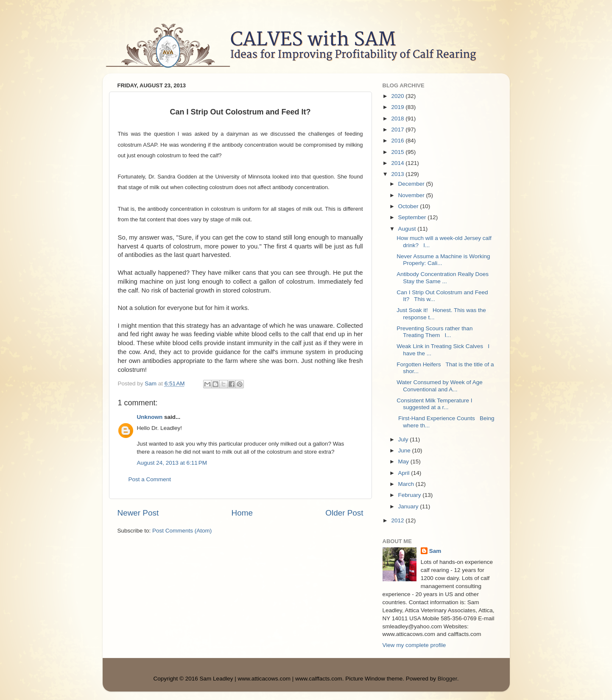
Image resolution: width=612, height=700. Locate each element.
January (409, 506)
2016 (398, 141)
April (405, 473)
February (411, 495)
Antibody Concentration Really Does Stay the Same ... (443, 277)
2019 (398, 107)
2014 (398, 163)
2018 (398, 119)
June (405, 450)
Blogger (447, 679)
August (408, 229)
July (404, 439)
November (412, 195)
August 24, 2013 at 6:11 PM (172, 463)
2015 (398, 152)
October (409, 206)
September (413, 217)
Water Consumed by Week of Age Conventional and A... (440, 386)
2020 (398, 96)
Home (242, 513)
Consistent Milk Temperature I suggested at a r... (434, 404)
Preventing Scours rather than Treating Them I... (435, 332)
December (412, 184)
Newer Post (138, 513)
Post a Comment (150, 479)
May (404, 462)
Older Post (344, 513)
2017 (398, 130)
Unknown (150, 417)
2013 (398, 174)
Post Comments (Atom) (182, 531)
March (407, 484)
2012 (398, 520)
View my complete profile (414, 645)
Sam (435, 551)
